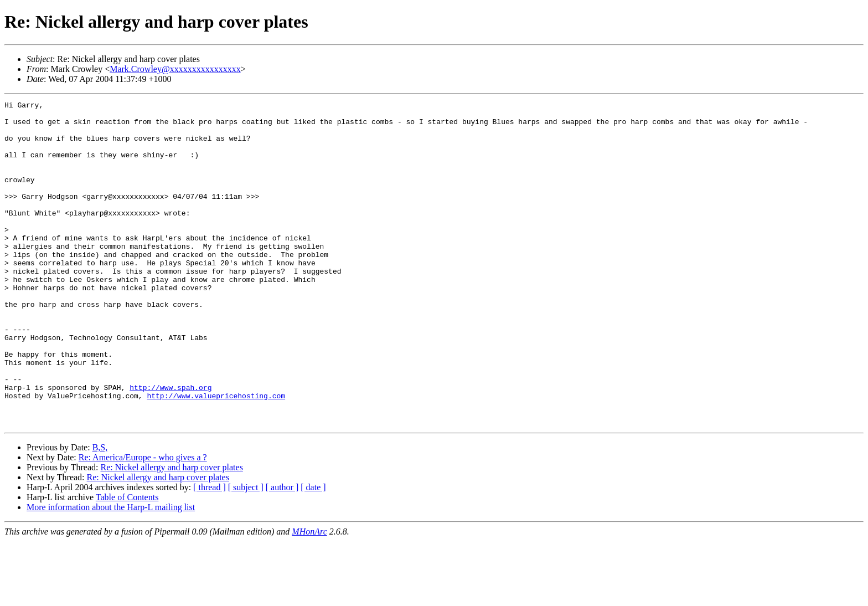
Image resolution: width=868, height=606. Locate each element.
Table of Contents (127, 562)
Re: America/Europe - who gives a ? (143, 522)
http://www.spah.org (170, 445)
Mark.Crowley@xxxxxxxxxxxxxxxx (175, 69)
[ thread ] (210, 552)
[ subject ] (246, 552)
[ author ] (282, 552)
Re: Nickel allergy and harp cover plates (171, 532)
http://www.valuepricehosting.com (216, 455)
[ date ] (313, 552)
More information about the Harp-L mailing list (111, 572)
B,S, (100, 512)
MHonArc (309, 596)
